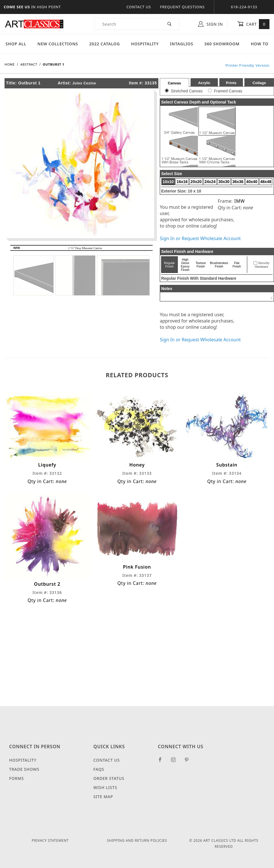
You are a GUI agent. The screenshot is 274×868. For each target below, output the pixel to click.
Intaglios (182, 44)
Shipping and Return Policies (137, 840)
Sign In (210, 24)
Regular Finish (170, 265)
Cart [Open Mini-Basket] (253, 24)
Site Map (103, 797)
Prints (231, 83)
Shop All (16, 44)
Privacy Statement (50, 840)
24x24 (210, 182)
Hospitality (145, 44)
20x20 (196, 182)
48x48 (266, 182)
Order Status (109, 778)
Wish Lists (105, 787)
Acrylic (204, 83)
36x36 (238, 182)
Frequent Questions (182, 7)
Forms (17, 778)
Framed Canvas (228, 91)
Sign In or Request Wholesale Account (200, 238)
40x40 (252, 182)
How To (259, 44)
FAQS (99, 769)
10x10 (168, 182)
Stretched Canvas (187, 91)
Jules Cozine (84, 83)
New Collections (58, 44)
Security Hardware (262, 265)
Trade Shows (24, 769)
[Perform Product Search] (170, 24)
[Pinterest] (189, 762)
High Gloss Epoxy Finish (185, 265)
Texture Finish (201, 265)
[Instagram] (176, 762)
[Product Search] (127, 24)
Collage (259, 83)
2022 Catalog (105, 44)
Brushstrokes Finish (219, 265)
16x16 (182, 182)
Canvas (174, 83)
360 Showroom (222, 44)
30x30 (224, 182)
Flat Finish (237, 265)
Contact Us (139, 7)
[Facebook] (162, 762)
